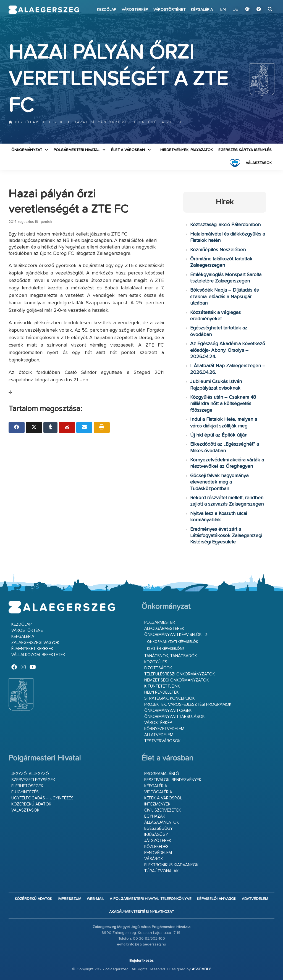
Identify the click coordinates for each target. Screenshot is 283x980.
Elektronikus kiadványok (171, 865)
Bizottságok (158, 668)
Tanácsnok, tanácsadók (171, 656)
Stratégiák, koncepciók (170, 698)
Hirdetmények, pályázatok (187, 150)
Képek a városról (163, 798)
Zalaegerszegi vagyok (35, 643)
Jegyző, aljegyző (30, 774)
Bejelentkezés (141, 961)
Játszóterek (158, 841)
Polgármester (160, 623)
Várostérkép (135, 10)
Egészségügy (158, 829)
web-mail (95, 899)
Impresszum (70, 899)
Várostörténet (169, 10)
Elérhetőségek (27, 786)
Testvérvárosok (163, 741)
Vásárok (154, 859)
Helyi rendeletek (162, 692)
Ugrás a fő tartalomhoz (261, 2)
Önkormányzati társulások (175, 717)
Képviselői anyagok (217, 899)
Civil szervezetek (163, 810)
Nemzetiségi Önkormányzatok (177, 680)
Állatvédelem (159, 735)
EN (223, 10)
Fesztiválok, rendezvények (173, 780)
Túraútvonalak (162, 871)
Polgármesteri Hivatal (77, 150)
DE (235, 10)
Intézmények (157, 804)
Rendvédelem (158, 853)
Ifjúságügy (156, 835)
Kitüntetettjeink (162, 686)
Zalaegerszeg (44, 10)
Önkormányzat (27, 150)
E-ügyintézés (25, 792)
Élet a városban (128, 150)
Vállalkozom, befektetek (38, 655)
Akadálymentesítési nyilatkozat (141, 912)
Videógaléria (158, 792)
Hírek (56, 122)
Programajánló (162, 774)
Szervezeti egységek (33, 780)
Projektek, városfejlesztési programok (188, 705)
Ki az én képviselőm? (166, 649)
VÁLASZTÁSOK (259, 163)
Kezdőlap (107, 10)
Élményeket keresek (32, 649)
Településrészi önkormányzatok (180, 674)
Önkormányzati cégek (168, 711)
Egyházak (155, 816)
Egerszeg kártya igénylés (245, 150)
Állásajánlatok (162, 822)
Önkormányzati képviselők (173, 635)
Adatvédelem (255, 899)
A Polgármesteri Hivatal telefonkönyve (151, 899)
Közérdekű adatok (31, 804)
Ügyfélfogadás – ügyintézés (42, 798)
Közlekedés (156, 847)
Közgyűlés (156, 662)
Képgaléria (202, 10)
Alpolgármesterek (164, 629)
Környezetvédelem (164, 729)
